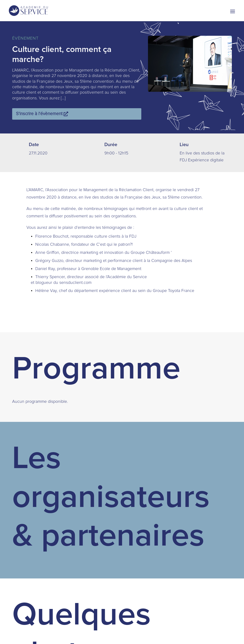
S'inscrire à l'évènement (39, 114)
